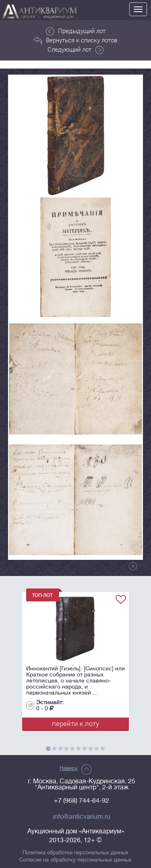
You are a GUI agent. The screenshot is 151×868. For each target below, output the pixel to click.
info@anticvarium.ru (82, 817)
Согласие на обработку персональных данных (75, 860)
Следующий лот (75, 50)
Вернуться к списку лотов (75, 40)
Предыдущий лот (76, 31)
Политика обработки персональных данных (75, 853)
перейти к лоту (75, 723)
